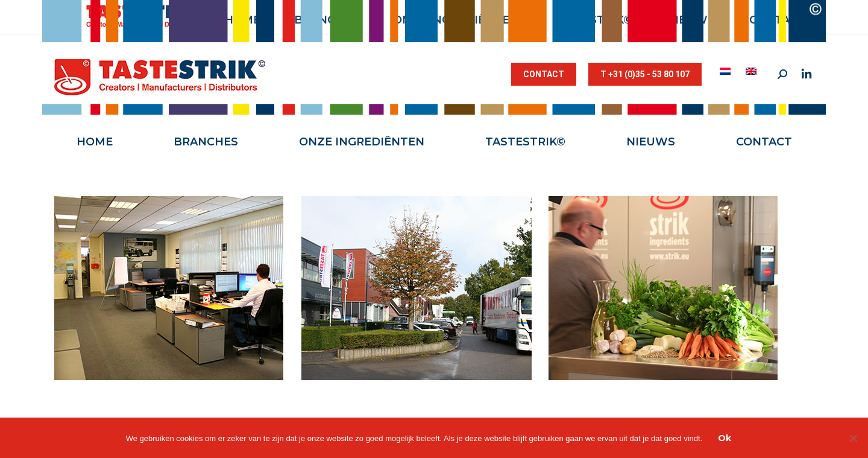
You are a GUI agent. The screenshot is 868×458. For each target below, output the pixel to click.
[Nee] (853, 438)
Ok (725, 438)
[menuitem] (727, 71)
